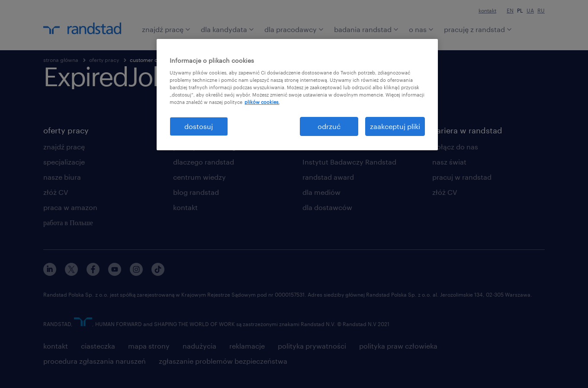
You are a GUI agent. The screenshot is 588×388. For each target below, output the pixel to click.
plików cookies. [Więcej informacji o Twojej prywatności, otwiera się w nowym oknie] (262, 102)
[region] (297, 95)
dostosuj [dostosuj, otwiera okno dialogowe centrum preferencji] (199, 126)
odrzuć (329, 126)
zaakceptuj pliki (395, 126)
